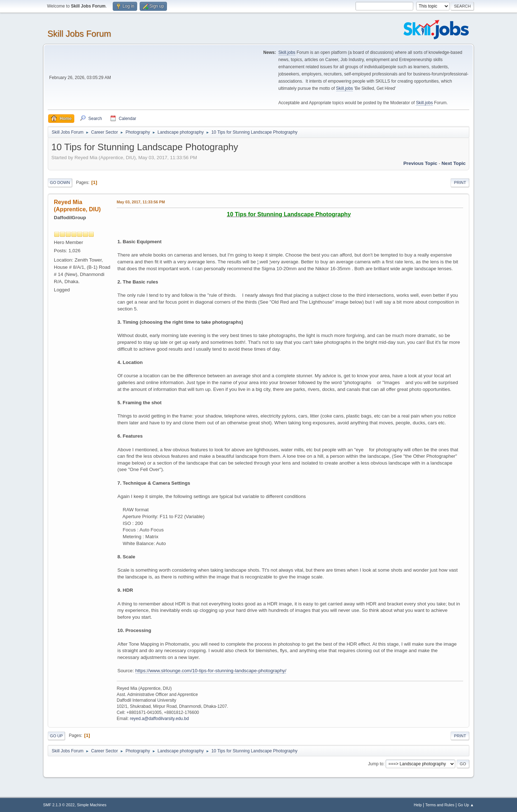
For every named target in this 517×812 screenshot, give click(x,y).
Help (418, 805)
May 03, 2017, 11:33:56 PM (141, 202)
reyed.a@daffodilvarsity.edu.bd (159, 719)
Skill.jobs (287, 52)
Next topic (454, 163)
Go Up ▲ (466, 805)
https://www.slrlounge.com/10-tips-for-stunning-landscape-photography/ (211, 671)
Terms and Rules (440, 805)
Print (460, 183)
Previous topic (420, 163)
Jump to (376, 764)
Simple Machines (92, 805)
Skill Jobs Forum (79, 34)
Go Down (60, 183)
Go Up (56, 736)
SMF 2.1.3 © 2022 (59, 805)
